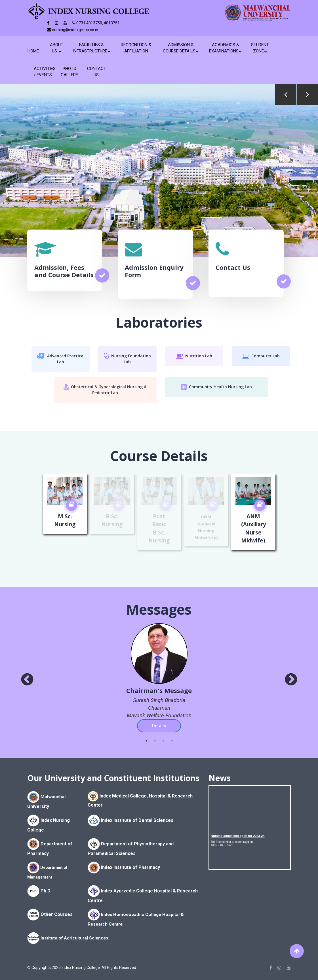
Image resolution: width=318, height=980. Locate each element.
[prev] (27, 680)
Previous (286, 95)
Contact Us (96, 72)
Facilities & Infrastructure (91, 48)
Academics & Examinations (225, 48)
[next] (291, 680)
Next (307, 95)
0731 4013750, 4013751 (96, 23)
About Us (57, 48)
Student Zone (260, 48)
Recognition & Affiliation (136, 48)
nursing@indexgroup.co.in (73, 30)
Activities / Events (43, 72)
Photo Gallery (70, 72)
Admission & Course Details (181, 48)
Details (159, 726)
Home (34, 51)
